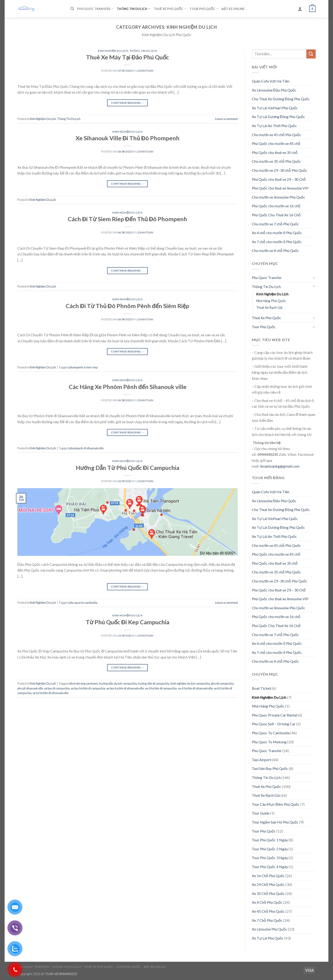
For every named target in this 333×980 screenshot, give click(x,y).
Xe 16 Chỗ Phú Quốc (268, 876)
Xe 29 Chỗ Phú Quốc (268, 884)
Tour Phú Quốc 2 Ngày (270, 849)
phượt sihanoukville (30, 688)
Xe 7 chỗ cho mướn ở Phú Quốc (277, 242)
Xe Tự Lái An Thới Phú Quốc (274, 126)
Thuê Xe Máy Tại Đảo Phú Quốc (127, 57)
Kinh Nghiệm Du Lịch (113, 51)
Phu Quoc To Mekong (269, 742)
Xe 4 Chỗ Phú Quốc (267, 902)
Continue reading (128, 103)
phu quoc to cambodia (83, 603)
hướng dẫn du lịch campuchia (118, 683)
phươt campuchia (222, 683)
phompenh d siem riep (83, 367)
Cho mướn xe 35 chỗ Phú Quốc (276, 161)
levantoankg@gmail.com (280, 466)
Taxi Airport (261, 760)
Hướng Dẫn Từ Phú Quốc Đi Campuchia (128, 468)
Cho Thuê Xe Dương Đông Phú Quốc (281, 99)
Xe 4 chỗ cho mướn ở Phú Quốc (277, 233)
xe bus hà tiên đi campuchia (88, 688)
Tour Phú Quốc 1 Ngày (270, 840)
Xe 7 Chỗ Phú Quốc (267, 920)
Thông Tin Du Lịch (134, 9)
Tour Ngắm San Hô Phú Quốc (275, 822)
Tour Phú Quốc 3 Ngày (270, 858)
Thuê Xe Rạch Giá (269, 308)
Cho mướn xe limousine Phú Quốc (279, 197)
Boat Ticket (261, 688)
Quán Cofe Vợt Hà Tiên (271, 81)
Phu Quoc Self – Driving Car (274, 724)
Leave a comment (226, 119)
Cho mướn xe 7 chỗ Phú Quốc (275, 224)
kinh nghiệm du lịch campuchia (190, 683)
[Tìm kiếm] (72, 9)
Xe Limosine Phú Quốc (270, 929)
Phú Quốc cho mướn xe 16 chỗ (276, 206)
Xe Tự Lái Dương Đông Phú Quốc (279, 117)
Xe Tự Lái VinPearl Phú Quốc (275, 108)
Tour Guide (261, 813)
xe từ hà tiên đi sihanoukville (51, 693)
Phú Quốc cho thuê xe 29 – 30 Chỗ (279, 179)
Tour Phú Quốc (204, 9)
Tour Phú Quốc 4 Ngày (270, 867)
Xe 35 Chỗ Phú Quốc (268, 893)
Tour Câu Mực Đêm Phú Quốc (276, 804)
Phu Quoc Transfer (95, 9)
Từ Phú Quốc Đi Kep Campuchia (128, 622)
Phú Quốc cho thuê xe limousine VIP (280, 188)
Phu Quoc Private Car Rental (274, 715)
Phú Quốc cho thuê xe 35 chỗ (275, 152)
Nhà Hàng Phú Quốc (271, 301)
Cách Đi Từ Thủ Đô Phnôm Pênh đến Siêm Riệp (127, 306)
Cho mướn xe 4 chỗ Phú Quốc (275, 250)
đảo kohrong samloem (83, 683)
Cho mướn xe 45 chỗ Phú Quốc (276, 135)
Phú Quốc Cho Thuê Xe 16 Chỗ (276, 215)
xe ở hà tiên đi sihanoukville (195, 688)
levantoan (145, 71)
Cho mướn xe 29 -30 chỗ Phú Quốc (280, 170)
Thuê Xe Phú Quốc (170, 9)
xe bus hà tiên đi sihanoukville (125, 688)
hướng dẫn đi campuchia (154, 683)
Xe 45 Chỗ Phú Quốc (268, 911)
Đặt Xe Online (233, 9)
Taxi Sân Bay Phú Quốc (270, 768)
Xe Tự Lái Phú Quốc (268, 938)
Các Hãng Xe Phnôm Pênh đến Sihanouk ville (128, 387)
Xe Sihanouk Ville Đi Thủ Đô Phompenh (128, 138)
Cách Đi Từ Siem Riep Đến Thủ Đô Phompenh (127, 219)
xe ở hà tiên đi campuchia (161, 688)
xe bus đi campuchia (57, 688)
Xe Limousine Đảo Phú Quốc (274, 90)
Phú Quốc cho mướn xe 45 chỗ (276, 143)
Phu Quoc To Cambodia (271, 733)
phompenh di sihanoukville (86, 448)
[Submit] (311, 54)
